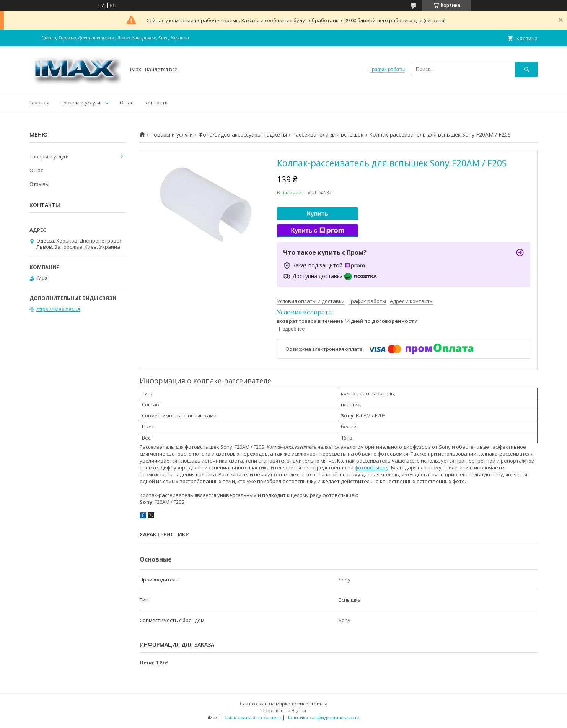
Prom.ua (318, 704)
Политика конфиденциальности (323, 717)
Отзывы (39, 184)
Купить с (317, 231)
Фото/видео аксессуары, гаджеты (243, 135)
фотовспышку (372, 467)
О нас (126, 103)
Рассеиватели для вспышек (328, 135)
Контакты (157, 103)
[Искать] (526, 69)
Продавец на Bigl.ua (284, 711)
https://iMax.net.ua (58, 309)
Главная (39, 103)
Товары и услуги (81, 103)
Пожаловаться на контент (252, 717)
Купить (318, 214)
